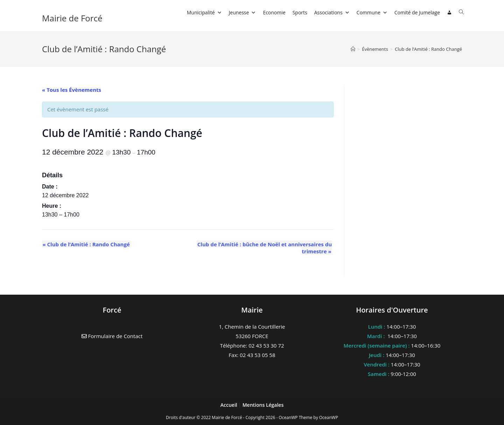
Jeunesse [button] (243, 12)
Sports (300, 12)
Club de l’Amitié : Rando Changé (428, 49)
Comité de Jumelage (417, 12)
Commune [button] (372, 12)
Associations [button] (332, 12)
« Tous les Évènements (72, 90)
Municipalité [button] (204, 12)
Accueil (230, 405)
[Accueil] (353, 49)
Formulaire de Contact (112, 336)
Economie (274, 12)
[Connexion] (449, 13)
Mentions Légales (263, 405)
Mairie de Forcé (72, 18)
